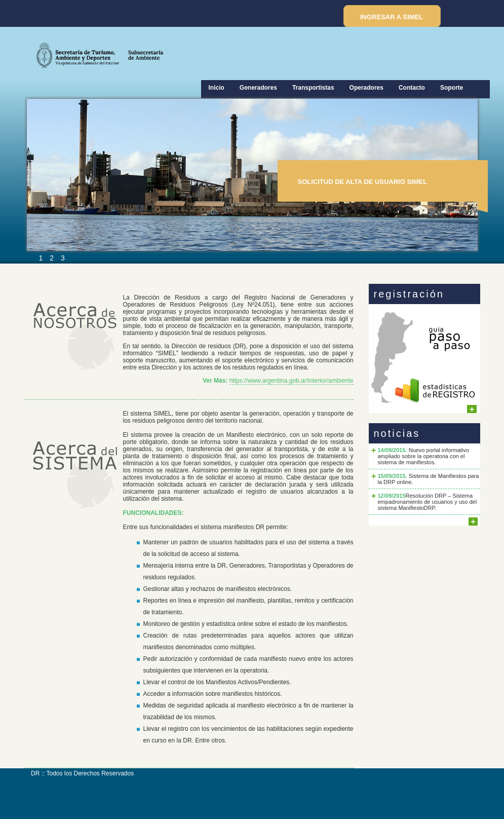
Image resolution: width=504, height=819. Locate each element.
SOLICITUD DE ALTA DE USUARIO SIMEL (363, 182)
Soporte (452, 88)
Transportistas (313, 88)
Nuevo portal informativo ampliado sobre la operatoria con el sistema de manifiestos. (423, 456)
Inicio (217, 88)
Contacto (412, 88)
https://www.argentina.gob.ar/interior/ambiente (292, 381)
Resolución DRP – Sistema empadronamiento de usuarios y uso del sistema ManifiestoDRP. (428, 502)
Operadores (366, 88)
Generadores (258, 88)
